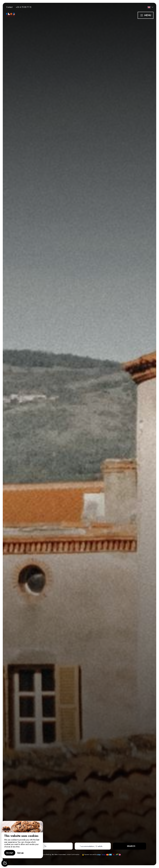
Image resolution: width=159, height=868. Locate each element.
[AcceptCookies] (5, 863)
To (45, 846)
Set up (20, 853)
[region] (22, 840)
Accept (10, 853)
